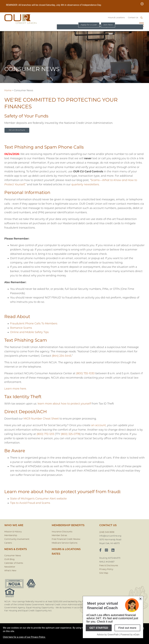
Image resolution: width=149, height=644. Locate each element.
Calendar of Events (14, 563)
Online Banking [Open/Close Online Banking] (127, 25)
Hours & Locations (116, 18)
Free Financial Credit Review (66, 539)
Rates (56, 554)
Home (8, 91)
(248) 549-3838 (107, 532)
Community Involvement (17, 539)
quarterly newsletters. (85, 185)
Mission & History (13, 532)
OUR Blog (9, 559)
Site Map (104, 573)
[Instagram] (106, 550)
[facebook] (100, 550)
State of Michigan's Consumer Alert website (38, 499)
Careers (8, 543)
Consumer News (13, 556)
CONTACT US (108, 525)
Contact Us (133, 18)
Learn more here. (15, 389)
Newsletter (10, 567)
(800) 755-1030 (85, 374)
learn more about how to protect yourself (64, 404)
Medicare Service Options (65, 543)
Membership (11, 536)
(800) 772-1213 (45, 434)
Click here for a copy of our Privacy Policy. (24, 637)
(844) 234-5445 (62, 356)
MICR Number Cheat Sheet (41, 419)
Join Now (108, 25)
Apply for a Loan (88, 25)
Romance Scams (21, 328)
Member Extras (59, 536)
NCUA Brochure (17, 130)
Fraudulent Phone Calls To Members (34, 324)
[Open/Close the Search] (142, 18)
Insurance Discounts (62, 532)
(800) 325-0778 (70, 434)
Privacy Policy (106, 569)
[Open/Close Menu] (142, 25)
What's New (10, 571)
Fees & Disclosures (109, 566)
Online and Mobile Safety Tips (29, 332)
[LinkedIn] (113, 550)
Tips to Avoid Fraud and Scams (30, 503)
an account (98, 425)
